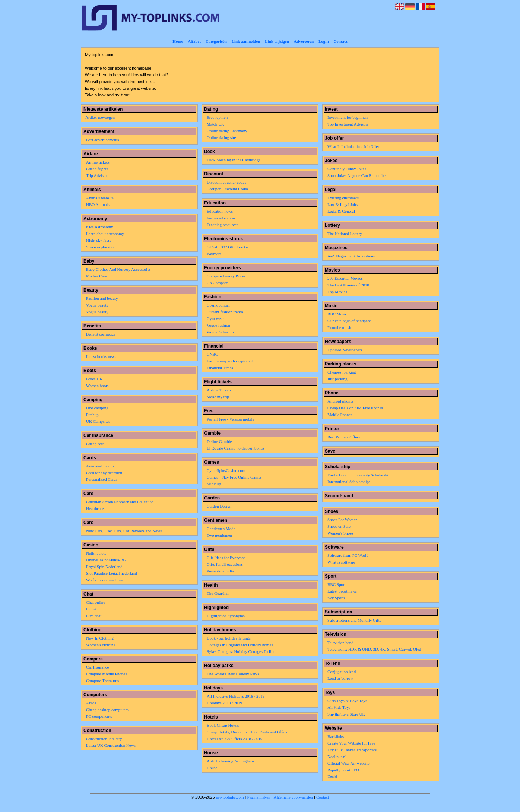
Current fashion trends (225, 312)
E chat (91, 609)
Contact (340, 41)
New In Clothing (100, 638)
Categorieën (216, 41)
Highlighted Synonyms (226, 616)
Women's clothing (101, 645)
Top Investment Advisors (348, 124)
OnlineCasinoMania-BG (106, 560)
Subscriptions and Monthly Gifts (354, 620)
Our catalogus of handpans (349, 321)
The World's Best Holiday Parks (233, 674)
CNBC (212, 354)
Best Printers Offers (344, 437)
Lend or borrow (340, 678)
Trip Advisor (96, 175)
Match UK (215, 124)
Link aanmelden (246, 41)
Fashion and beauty (102, 298)
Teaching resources (222, 225)
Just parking (337, 379)
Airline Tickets (219, 390)
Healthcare (95, 508)
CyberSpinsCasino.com (226, 470)
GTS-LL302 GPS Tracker (228, 247)
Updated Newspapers (345, 350)
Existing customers (343, 198)
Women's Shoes (340, 533)
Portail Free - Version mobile (231, 419)
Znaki (332, 777)
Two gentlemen (219, 535)
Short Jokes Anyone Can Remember (357, 175)
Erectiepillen (217, 117)
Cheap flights (97, 169)
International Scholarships (349, 482)
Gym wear (215, 318)
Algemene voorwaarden (293, 797)
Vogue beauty (97, 305)
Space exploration (101, 247)
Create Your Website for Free (351, 743)
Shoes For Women (343, 520)
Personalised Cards (102, 479)
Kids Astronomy (99, 227)
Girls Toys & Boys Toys (347, 701)
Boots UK (94, 379)
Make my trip (218, 397)
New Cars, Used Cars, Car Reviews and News (124, 531)
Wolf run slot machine (104, 580)
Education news (220, 211)
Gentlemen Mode (221, 529)
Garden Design (219, 506)
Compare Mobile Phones (106, 674)
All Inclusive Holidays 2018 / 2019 (236, 696)
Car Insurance (97, 667)
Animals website (100, 198)
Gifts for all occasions (225, 564)
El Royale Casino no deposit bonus (235, 448)
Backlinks (336, 736)
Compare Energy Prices (226, 276)
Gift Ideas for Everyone (226, 558)
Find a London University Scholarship (359, 475)
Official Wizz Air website (348, 763)
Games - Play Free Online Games (234, 477)
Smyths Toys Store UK (346, 714)
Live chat (94, 616)
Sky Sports (336, 598)
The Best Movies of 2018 (348, 285)
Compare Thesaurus (102, 681)
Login (324, 41)
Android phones (341, 401)
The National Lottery (345, 234)
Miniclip (214, 484)
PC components (99, 716)
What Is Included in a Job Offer (353, 146)
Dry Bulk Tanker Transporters (352, 750)
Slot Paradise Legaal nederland (112, 573)
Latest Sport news (342, 591)
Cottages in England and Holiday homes (240, 645)
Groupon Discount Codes (228, 189)
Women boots (97, 386)
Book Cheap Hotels (223, 725)
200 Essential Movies (345, 278)
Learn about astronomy (105, 234)
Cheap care (95, 444)
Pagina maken (259, 797)
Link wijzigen (277, 41)
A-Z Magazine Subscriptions (351, 256)
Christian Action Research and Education (120, 502)
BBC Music (337, 314)
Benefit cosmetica (101, 334)
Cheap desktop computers (107, 710)
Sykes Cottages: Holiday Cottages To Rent (242, 651)
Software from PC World (348, 555)
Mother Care (96, 276)
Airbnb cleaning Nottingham (230, 761)
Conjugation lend (342, 672)
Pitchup (92, 415)
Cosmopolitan (218, 305)
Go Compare (217, 283)
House (212, 768)
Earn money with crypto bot (230, 361)
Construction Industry (104, 739)
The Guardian (218, 593)
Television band (340, 643)
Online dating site (221, 137)
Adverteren (304, 41)
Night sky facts (99, 240)
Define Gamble (219, 441)
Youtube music (340, 327)
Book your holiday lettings (229, 638)
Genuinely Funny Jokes (347, 169)
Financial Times (220, 368)
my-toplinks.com (230, 797)
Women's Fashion (221, 332)
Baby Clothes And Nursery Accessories (118, 269)
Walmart (214, 254)
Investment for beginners (348, 117)
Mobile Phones (340, 415)
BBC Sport (337, 584)
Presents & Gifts (220, 571)
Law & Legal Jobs (343, 204)
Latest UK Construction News (111, 745)
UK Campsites (98, 421)
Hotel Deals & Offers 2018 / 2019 (235, 739)
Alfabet (194, 41)
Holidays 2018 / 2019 (224, 703)
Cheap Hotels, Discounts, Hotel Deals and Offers (247, 732)
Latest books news (101, 356)
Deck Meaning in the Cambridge (234, 160)
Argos (91, 703)
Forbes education (221, 218)
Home (178, 41)
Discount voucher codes (226, 182)
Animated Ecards (100, 466)
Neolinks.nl (337, 757)
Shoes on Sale (339, 526)
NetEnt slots (96, 553)
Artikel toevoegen (100, 117)
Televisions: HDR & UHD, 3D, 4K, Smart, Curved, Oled (374, 649)
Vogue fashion (218, 325)
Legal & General (341, 211)
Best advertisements (102, 140)
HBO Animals (98, 204)
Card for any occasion (104, 473)
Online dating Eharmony (227, 131)
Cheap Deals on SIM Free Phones (355, 408)
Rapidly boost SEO (343, 770)
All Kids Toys (339, 707)
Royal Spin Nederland (104, 567)
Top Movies (337, 292)
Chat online (96, 602)
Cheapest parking (342, 372)
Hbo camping (97, 408)
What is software (341, 562)
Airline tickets (98, 162)
